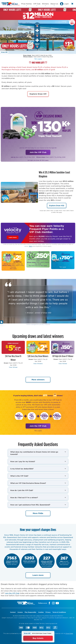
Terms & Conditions (59, 612)
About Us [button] (54, 4)
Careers (20, 612)
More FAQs (38, 513)
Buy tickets (38, 638)
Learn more (13, 237)
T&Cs (31, 246)
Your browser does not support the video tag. (37, 35)
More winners (38, 380)
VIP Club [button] (37, 4)
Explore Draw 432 (57, 205)
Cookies (41, 612)
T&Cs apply (38, 59)
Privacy (48, 612)
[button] (64, 4)
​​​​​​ (38, 259)
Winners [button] (45, 4)
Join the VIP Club (38, 152)
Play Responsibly (30, 612)
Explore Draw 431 (38, 94)
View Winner (13, 367)
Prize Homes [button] (26, 4)
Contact (13, 612)
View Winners (38, 364)
